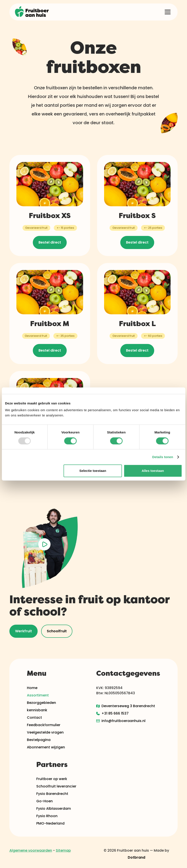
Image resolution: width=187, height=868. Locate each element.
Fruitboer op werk (52, 779)
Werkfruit (24, 631)
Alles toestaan (153, 471)
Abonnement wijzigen (46, 747)
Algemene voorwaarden (31, 850)
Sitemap (63, 850)
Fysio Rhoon (47, 816)
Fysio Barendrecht (52, 794)
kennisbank (37, 710)
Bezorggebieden (41, 703)
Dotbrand (136, 857)
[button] (168, 12)
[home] (32, 12)
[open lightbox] (44, 544)
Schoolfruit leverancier (56, 786)
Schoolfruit (57, 631)
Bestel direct (50, 242)
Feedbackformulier (44, 725)
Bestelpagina (39, 740)
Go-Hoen (45, 801)
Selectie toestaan (93, 471)
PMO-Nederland (50, 823)
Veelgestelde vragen (45, 732)
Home (32, 688)
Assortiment (38, 695)
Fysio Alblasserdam (54, 809)
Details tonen (163, 457)
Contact (34, 718)
